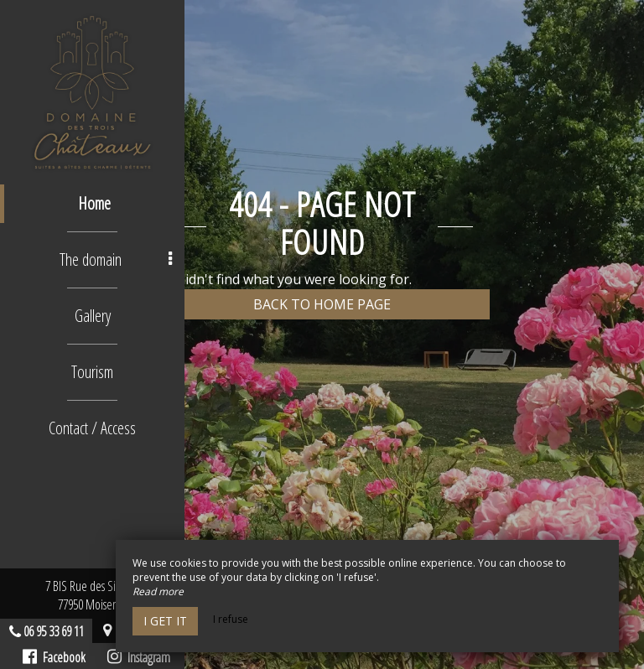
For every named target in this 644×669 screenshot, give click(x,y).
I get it (165, 621)
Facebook (54, 657)
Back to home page (322, 304)
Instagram (139, 657)
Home (94, 203)
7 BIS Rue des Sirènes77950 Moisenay (93, 595)
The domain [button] (116, 259)
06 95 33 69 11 (54, 631)
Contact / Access (92, 428)
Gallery (93, 316)
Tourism (92, 372)
